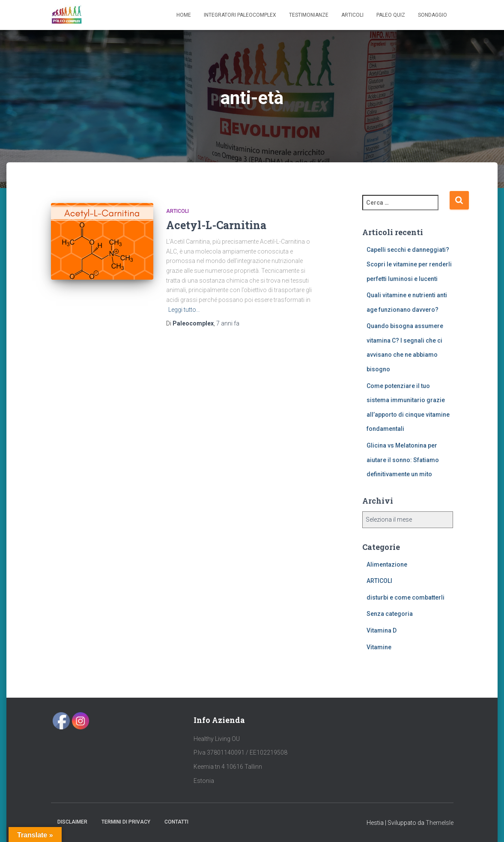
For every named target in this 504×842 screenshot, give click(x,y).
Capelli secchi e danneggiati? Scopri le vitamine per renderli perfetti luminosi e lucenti (409, 264)
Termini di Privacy (126, 822)
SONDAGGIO (432, 15)
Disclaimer (72, 822)
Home (184, 15)
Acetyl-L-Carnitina (216, 225)
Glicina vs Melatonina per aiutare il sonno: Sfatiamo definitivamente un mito (403, 460)
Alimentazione (387, 564)
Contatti (176, 822)
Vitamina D (382, 630)
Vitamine (379, 647)
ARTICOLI (177, 211)
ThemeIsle (440, 823)
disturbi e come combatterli (406, 597)
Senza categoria (390, 614)
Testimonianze (309, 15)
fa (228, 323)
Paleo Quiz (391, 15)
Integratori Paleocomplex (240, 15)
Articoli (352, 15)
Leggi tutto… (184, 310)
